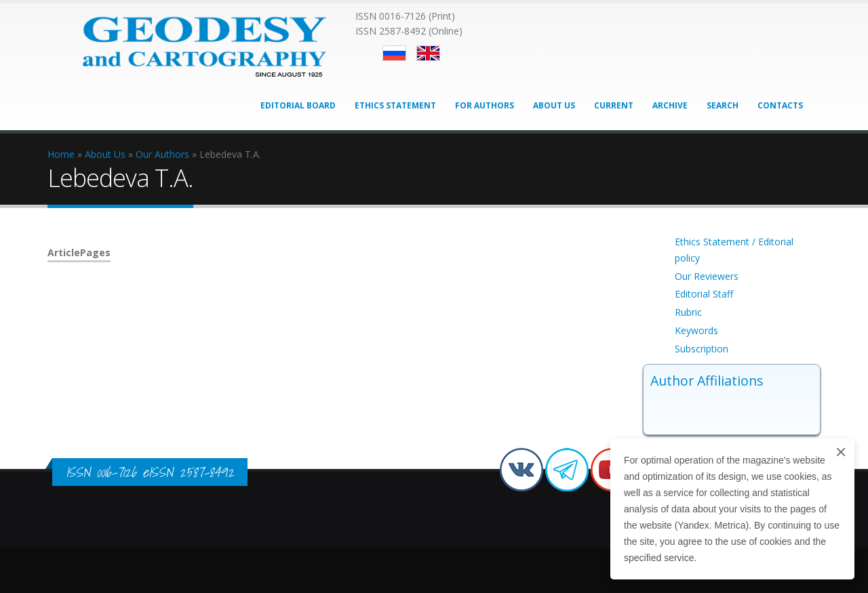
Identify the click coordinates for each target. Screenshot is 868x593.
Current (614, 105)
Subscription (702, 349)
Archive (670, 105)
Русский (394, 53)
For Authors (485, 105)
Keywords (696, 330)
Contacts (780, 105)
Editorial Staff (704, 294)
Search (723, 105)
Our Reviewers (707, 276)
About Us (554, 105)
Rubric (688, 312)
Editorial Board (298, 105)
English (428, 53)
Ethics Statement (395, 105)
